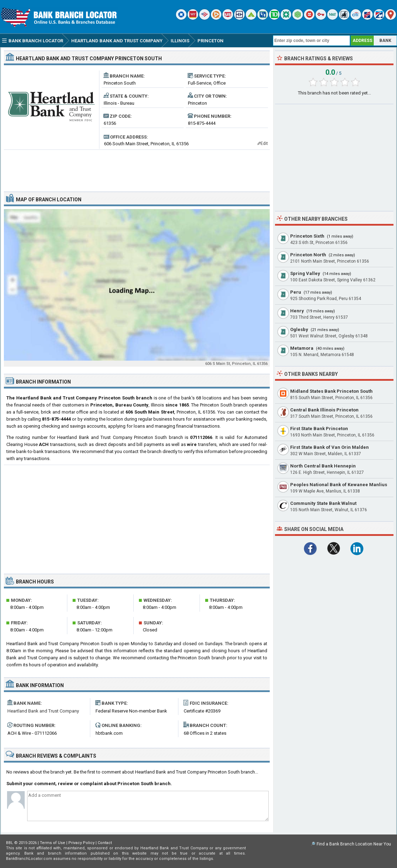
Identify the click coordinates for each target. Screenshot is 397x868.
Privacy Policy (81, 843)
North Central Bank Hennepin (323, 466)
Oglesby (299, 329)
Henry (297, 311)
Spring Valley (305, 273)
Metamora (302, 348)
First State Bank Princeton (319, 429)
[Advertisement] (137, 168)
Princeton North (308, 255)
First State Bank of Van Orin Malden (329, 447)
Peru (296, 292)
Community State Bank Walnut (323, 503)
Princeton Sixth (307, 236)
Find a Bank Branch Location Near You (354, 844)
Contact (105, 843)
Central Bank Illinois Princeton (324, 410)
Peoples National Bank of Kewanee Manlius (339, 485)
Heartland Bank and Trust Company (43, 711)
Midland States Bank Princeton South (331, 391)
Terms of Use (53, 843)
